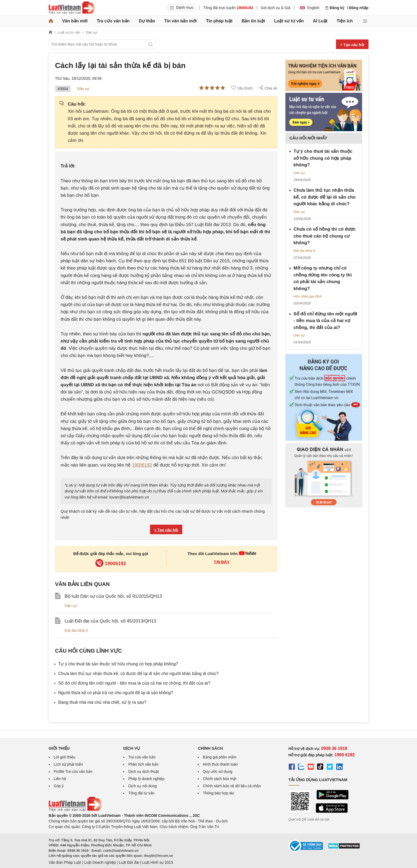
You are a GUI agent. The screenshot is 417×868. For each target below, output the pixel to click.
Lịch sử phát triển (68, 764)
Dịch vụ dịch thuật (143, 771)
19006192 (142, 465)
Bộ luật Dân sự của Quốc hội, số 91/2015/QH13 (113, 596)
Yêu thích (242, 88)
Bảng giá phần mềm (220, 757)
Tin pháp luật (219, 21)
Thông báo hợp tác (218, 793)
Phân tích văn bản (143, 764)
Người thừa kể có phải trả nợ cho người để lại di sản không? (116, 693)
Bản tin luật (253, 21)
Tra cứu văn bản (113, 21)
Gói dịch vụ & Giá (276, 8)
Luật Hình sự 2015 (157, 862)
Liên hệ (60, 779)
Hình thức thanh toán (220, 764)
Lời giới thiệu (65, 757)
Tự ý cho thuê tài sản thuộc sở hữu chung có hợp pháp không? (118, 664)
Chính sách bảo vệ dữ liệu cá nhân (232, 786)
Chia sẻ (268, 88)
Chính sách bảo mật (220, 779)
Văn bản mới (75, 21)
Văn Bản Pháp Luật (65, 862)
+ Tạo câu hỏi (352, 45)
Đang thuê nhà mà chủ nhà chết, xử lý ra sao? (102, 702)
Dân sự (83, 89)
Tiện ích (345, 21)
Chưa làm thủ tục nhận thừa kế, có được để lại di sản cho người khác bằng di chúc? (139, 674)
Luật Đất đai (129, 862)
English (310, 8)
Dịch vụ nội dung (142, 786)
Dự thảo (147, 21)
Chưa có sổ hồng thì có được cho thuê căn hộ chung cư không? (325, 236)
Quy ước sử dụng (218, 771)
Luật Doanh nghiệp (100, 862)
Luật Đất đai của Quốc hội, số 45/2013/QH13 (111, 621)
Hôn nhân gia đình (308, 296)
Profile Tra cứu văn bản (73, 771)
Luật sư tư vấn (289, 21)
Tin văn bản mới (180, 21)
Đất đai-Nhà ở (76, 630)
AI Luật (320, 21)
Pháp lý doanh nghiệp (146, 779)
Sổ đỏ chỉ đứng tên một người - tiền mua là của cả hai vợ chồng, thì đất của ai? (134, 683)
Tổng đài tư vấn (141, 793)
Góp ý (59, 786)
